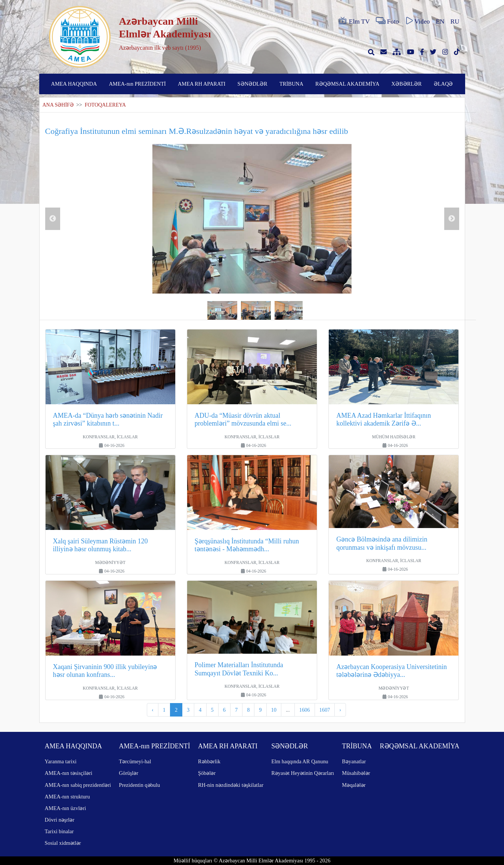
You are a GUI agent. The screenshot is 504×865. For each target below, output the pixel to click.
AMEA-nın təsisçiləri (69, 773)
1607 (325, 710)
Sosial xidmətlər (63, 843)
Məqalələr (354, 785)
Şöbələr (207, 773)
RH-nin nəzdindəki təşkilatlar (231, 785)
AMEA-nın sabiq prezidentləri (78, 785)
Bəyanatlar (354, 761)
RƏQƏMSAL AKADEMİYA (347, 84)
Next (452, 219)
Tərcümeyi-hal (135, 761)
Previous (53, 219)
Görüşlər (129, 773)
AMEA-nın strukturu (67, 797)
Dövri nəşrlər (60, 820)
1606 (305, 710)
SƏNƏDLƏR (253, 84)
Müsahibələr (356, 773)
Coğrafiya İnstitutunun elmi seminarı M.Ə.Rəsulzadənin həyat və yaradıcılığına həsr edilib (197, 131)
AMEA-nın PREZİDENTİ (137, 84)
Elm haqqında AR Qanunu (300, 761)
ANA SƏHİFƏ (58, 105)
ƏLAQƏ (443, 84)
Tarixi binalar (59, 831)
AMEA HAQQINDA (74, 84)
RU (455, 22)
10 (274, 710)
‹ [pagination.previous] (153, 710)
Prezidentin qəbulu (139, 785)
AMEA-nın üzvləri (66, 808)
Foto (387, 21)
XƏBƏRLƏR (407, 84)
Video (417, 21)
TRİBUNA (291, 84)
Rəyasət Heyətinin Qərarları (303, 773)
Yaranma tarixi (61, 761)
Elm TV (354, 21)
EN (440, 22)
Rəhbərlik (209, 761)
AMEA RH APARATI (202, 84)
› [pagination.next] (340, 710)
